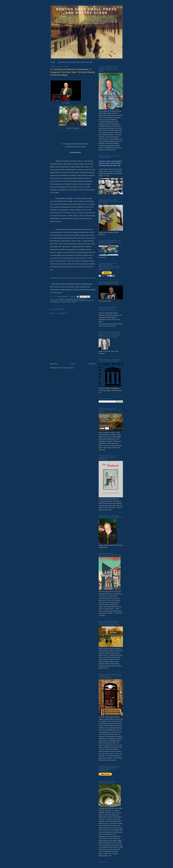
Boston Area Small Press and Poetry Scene (87, 11)
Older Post (92, 364)
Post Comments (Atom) (66, 368)
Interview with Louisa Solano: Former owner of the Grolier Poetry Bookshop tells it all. (110, 163)
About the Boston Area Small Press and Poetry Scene (75, 62)
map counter (103, 257)
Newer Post (54, 364)
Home (53, 62)
